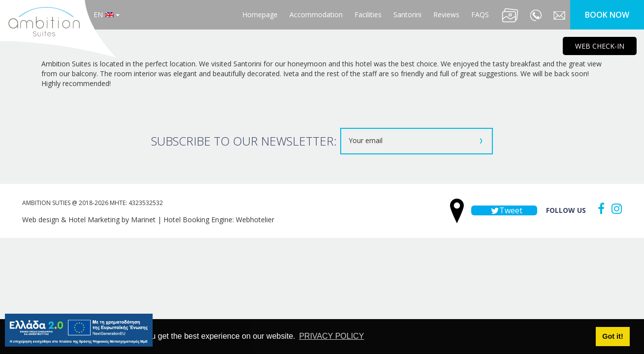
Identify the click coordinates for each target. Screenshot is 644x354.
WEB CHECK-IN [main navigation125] (600, 46)
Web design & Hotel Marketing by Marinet (89, 220)
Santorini (407, 15)
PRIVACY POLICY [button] (331, 336)
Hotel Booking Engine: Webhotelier (219, 220)
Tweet (504, 210)
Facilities (368, 15)
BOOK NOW (607, 15)
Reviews (446, 15)
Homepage (260, 15)
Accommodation (316, 15)
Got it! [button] (612, 336)
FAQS (480, 15)
